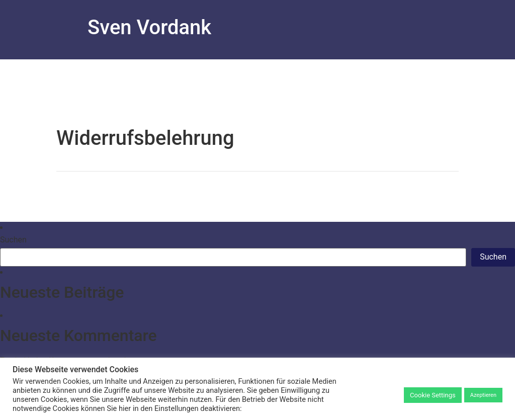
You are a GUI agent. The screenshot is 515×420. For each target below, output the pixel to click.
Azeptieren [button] (483, 395)
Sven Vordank (149, 27)
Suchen (13, 240)
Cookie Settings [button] (433, 395)
